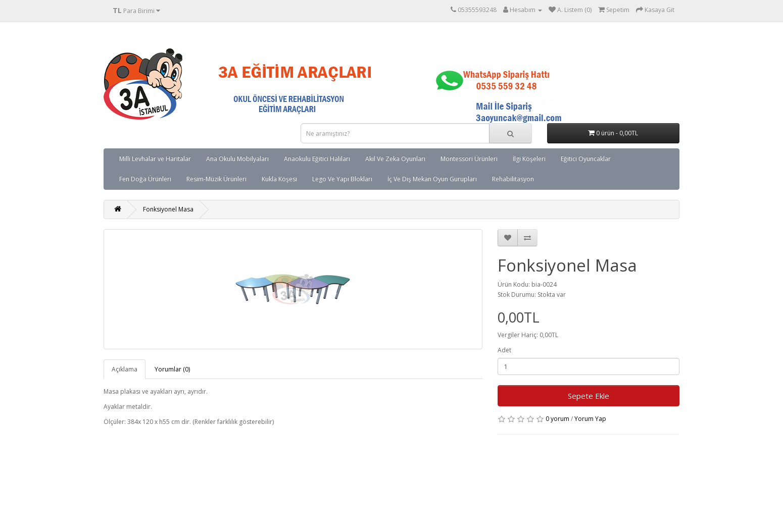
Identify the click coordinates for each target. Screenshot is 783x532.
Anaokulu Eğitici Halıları (317, 159)
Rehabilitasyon (513, 179)
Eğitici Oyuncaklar (586, 159)
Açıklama (125, 369)
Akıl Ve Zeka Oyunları (395, 159)
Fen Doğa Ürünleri (145, 179)
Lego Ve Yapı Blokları (342, 179)
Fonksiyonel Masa (168, 209)
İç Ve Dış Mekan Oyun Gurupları (432, 179)
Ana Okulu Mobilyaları (237, 159)
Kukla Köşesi (279, 179)
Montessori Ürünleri (469, 159)
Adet (504, 350)
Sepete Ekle (589, 396)
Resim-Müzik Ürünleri (216, 179)
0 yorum (557, 419)
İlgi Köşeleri (529, 159)
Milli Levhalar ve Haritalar (155, 159)
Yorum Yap (590, 419)
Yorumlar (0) (172, 369)
